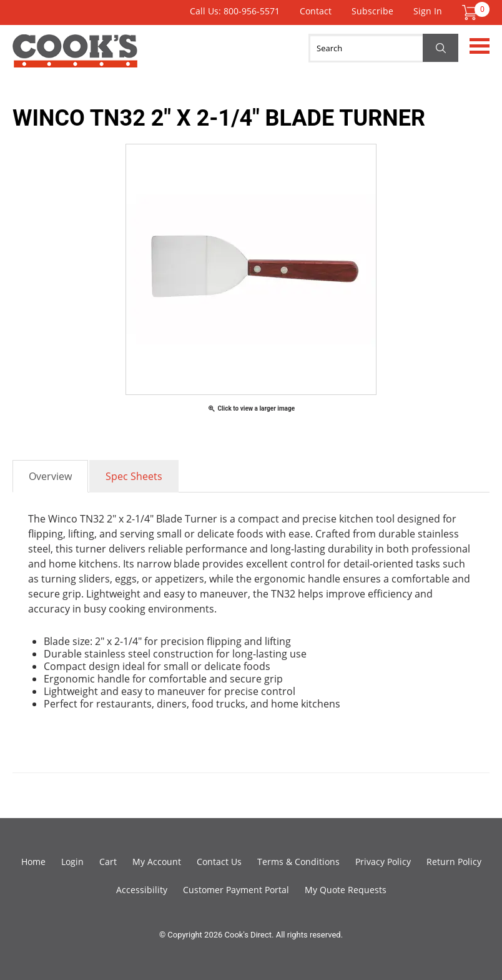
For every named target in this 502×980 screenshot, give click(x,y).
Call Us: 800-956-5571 (235, 11)
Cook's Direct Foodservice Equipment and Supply (75, 58)
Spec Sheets (134, 476)
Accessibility (142, 890)
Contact (316, 11)
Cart (108, 862)
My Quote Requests (346, 890)
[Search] (383, 48)
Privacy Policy (383, 862)
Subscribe (372, 11)
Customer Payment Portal (236, 890)
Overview (50, 476)
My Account (157, 862)
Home (33, 862)
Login (72, 862)
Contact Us (219, 862)
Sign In (428, 11)
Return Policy (454, 862)
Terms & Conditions (298, 862)
